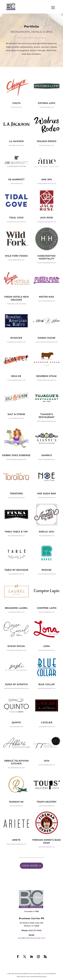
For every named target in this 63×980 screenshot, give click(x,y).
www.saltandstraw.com (16, 428)
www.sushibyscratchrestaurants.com (16, 698)
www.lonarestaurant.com (47, 660)
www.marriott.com (16, 194)
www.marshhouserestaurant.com (47, 352)
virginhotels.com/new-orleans (16, 314)
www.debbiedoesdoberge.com (16, 469)
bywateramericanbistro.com (16, 352)
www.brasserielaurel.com (16, 622)
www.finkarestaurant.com (16, 546)
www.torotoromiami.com (16, 508)
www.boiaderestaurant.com (16, 390)
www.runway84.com (16, 816)
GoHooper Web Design (38, 977)
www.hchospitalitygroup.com (47, 273)
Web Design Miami (23, 977)
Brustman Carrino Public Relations (28, 974)
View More (30, 866)
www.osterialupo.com (47, 117)
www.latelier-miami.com (47, 737)
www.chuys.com (16, 117)
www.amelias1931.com (47, 546)
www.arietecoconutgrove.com (16, 854)
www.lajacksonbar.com (16, 155)
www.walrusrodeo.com (47, 155)
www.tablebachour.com (16, 584)
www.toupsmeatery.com (47, 816)
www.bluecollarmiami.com (47, 698)
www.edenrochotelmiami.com (16, 660)
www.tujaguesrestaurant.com (47, 431)
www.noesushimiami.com (47, 508)
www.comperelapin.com (47, 622)
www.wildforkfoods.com (16, 270)
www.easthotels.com (16, 737)
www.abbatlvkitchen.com (16, 778)
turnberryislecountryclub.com (47, 194)
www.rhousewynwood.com (47, 584)
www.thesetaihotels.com (47, 775)
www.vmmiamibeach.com (47, 469)
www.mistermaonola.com (47, 311)
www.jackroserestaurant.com (47, 232)
